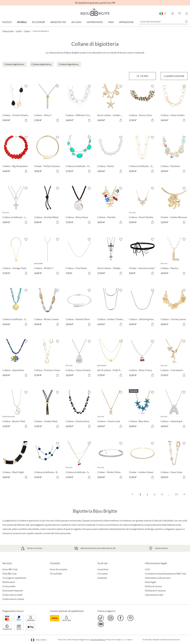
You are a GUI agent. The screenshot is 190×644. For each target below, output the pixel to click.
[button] (172, 13)
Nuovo (7, 22)
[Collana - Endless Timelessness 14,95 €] (111, 308)
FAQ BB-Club (10, 573)
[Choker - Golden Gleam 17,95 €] (142, 461)
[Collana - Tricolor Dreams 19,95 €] (16, 104)
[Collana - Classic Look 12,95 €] (111, 410)
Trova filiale (56, 573)
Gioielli (22, 22)
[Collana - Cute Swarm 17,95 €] (174, 359)
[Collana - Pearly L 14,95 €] (174, 257)
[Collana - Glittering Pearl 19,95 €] (142, 308)
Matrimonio (95, 22)
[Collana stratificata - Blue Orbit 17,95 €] (48, 461)
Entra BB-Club (10, 569)
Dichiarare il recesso (155, 590)
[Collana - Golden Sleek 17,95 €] (48, 410)
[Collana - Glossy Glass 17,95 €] (142, 104)
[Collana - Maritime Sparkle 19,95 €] (174, 155)
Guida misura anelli (12, 595)
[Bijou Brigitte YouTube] (101, 624)
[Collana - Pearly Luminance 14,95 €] (111, 155)
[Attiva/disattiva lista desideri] (26, 86)
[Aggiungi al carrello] (26, 120)
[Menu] (142, 76)
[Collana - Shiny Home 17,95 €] (79, 206)
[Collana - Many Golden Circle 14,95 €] (174, 104)
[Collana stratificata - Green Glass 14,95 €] (16, 308)
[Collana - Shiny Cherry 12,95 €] (142, 359)
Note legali (150, 582)
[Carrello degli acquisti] (187, 13)
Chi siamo (103, 573)
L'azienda (102, 578)
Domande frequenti (13, 590)
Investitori (103, 569)
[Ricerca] (186, 22)
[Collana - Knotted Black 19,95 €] (48, 206)
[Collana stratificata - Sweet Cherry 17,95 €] (79, 461)
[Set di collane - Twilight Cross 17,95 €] (111, 257)
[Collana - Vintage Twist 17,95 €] (16, 257)
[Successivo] (184, 494)
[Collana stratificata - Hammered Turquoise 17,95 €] (79, 155)
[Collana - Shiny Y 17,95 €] (48, 104)
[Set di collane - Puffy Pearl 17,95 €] (111, 359)
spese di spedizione (98, 640)
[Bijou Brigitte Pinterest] (130, 618)
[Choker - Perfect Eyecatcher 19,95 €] (48, 155)
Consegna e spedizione (14, 578)
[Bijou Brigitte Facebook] (121, 618)
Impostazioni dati (154, 595)
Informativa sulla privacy (158, 578)
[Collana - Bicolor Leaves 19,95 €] (48, 308)
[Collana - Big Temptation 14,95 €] (16, 155)
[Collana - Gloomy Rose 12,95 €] (79, 410)
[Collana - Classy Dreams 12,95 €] (79, 359)
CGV (147, 569)
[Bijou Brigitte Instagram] (111, 618)
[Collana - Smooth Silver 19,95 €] (79, 308)
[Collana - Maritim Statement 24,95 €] (111, 206)
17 (176, 494)
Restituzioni (9, 582)
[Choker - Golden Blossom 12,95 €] (174, 206)
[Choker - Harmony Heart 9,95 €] (142, 257)
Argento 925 (58, 22)
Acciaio (76, 22)
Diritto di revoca (153, 586)
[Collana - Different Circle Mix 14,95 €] (79, 104)
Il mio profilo (9, 586)
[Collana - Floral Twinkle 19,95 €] (142, 206)
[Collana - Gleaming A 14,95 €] (174, 410)
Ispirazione (126, 22)
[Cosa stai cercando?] (163, 21)
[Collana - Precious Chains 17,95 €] (48, 359)
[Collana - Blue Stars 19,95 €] (142, 410)
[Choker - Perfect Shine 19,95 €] (111, 461)
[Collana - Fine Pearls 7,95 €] (79, 257)
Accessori (38, 22)
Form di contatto (59, 569)
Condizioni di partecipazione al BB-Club (165, 573)
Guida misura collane (13, 599)
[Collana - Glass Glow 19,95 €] (174, 461)
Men (111, 22)
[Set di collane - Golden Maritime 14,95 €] (111, 104)
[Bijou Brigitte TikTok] (101, 618)
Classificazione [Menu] (174, 76)
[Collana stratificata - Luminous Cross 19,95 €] (16, 206)
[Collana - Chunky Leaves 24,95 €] (174, 308)
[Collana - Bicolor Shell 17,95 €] (16, 410)
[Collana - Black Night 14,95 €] (16, 461)
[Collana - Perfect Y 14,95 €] (48, 257)
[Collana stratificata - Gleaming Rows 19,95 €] (142, 155)
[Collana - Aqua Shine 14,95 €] (16, 359)
